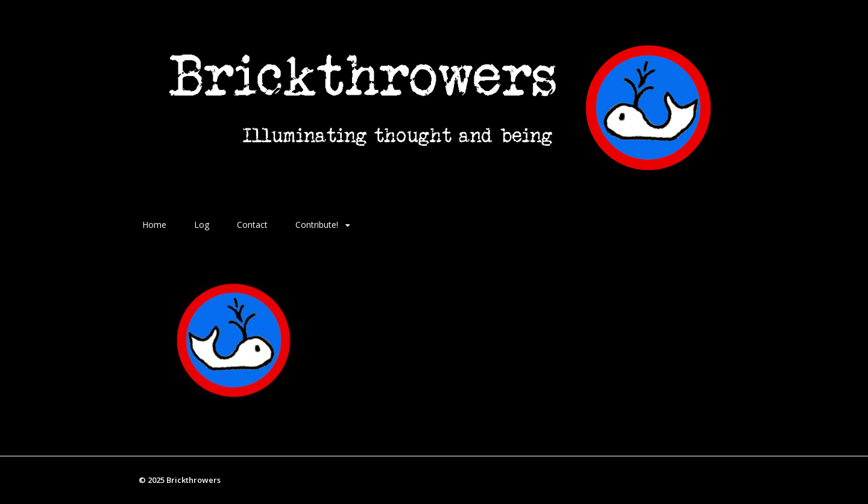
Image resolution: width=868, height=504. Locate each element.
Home (154, 225)
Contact (252, 225)
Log (202, 225)
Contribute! (317, 225)
